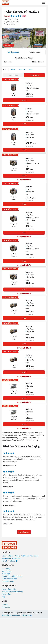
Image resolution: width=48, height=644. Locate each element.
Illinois (11, 556)
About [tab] (13, 69)
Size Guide (34, 75)
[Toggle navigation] (44, 3)
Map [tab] (31, 69)
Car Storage (6, 569)
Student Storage (8, 581)
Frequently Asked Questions (12, 592)
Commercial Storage (9, 579)
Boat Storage (7, 571)
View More (9, 45)
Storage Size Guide (9, 589)
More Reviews (24, 532)
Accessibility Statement (11, 615)
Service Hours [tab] (13, 52)
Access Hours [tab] (35, 52)
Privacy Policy (27, 615)
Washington (6, 558)
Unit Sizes (14, 75)
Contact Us (6, 607)
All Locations (17, 558)
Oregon (17, 556)
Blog (3, 597)
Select (24, 100)
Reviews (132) (15, 16)
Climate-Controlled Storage (12, 576)
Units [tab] (5, 69)
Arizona (4, 556)
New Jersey (34, 556)
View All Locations (10, 561)
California (25, 556)
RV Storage (6, 574)
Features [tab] (22, 69)
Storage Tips (6, 594)
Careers (5, 604)
